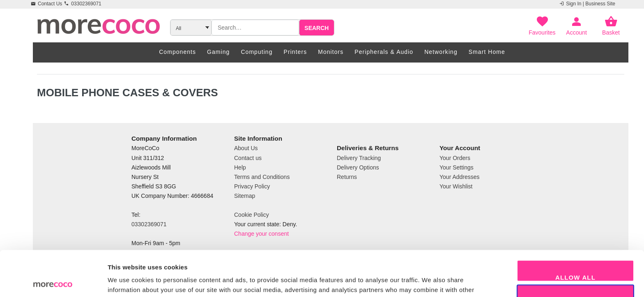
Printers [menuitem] (296, 52)
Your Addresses (460, 177)
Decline (575, 281)
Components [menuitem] (177, 52)
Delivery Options (358, 167)
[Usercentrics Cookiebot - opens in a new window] (53, 281)
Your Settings (457, 167)
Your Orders (455, 158)
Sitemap (245, 196)
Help (240, 167)
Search (316, 28)
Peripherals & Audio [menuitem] (384, 52)
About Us (246, 148)
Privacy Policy (252, 186)
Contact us (248, 158)
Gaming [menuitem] (218, 52)
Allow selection (575, 256)
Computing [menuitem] (256, 52)
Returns (347, 177)
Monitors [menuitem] (331, 52)
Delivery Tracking (359, 158)
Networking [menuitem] (441, 52)
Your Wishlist (456, 186)
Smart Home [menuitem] (487, 52)
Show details (431, 281)
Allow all (575, 232)
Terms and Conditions (262, 177)
